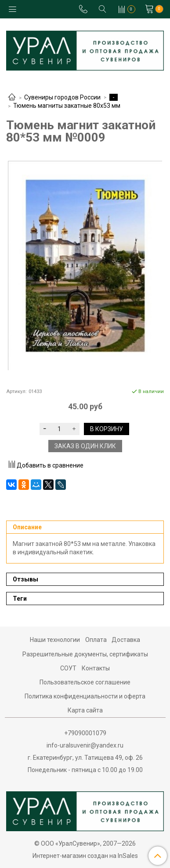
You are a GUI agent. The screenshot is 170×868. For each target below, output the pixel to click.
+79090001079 (85, 733)
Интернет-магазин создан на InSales (85, 856)
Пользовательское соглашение (85, 682)
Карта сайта (85, 710)
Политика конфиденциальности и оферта (85, 696)
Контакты (96, 668)
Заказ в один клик (85, 446)
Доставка (126, 640)
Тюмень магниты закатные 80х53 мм (67, 106)
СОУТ (68, 668)
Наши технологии (55, 640)
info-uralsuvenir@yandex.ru (85, 745)
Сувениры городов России (62, 97)
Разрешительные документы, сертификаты (85, 654)
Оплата (96, 640)
